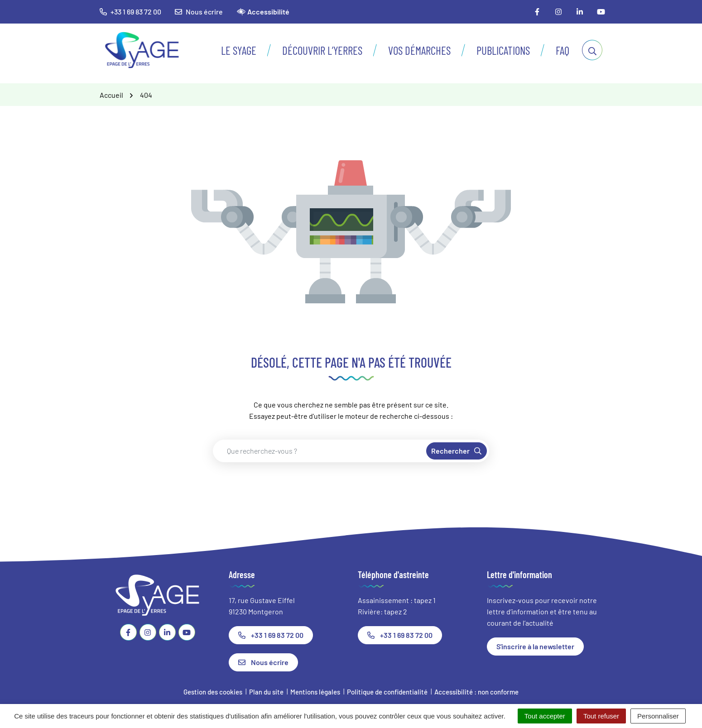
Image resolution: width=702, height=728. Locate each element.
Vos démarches (419, 50)
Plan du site (266, 692)
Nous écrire (199, 12)
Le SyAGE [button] (239, 50)
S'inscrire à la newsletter (535, 646)
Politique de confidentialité (387, 692)
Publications (503, 50)
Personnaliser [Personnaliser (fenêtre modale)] (658, 716)
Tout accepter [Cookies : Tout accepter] (545, 716)
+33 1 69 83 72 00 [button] (130, 12)
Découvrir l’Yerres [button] (322, 50)
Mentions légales (315, 692)
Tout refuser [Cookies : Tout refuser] (601, 716)
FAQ (563, 50)
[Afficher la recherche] (592, 50)
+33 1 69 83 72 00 (271, 635)
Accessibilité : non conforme (476, 692)
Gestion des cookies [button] (213, 692)
